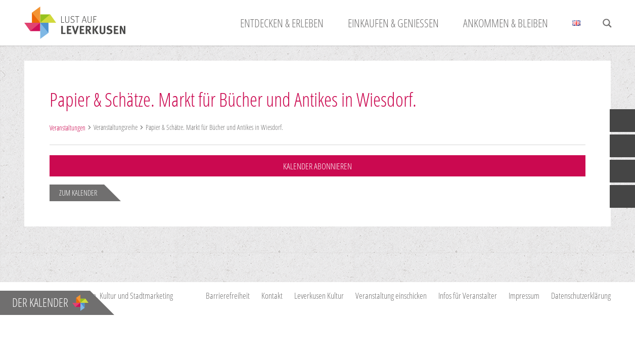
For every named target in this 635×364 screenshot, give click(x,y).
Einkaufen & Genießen (393, 23)
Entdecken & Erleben (282, 23)
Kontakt (272, 295)
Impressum (524, 295)
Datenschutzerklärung (581, 295)
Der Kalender (50, 302)
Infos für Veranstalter (468, 295)
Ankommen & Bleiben (506, 23)
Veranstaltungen (67, 128)
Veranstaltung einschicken (391, 295)
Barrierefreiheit (228, 295)
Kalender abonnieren (317, 166)
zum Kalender (78, 193)
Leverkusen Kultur (319, 295)
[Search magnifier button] (607, 23)
